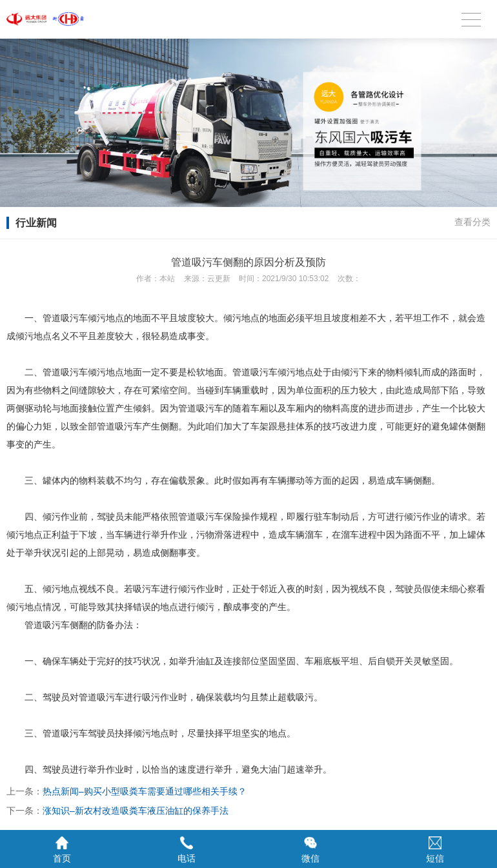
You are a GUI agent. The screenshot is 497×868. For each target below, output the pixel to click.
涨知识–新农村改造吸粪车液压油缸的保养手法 (136, 811)
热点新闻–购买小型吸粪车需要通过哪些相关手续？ (145, 791)
